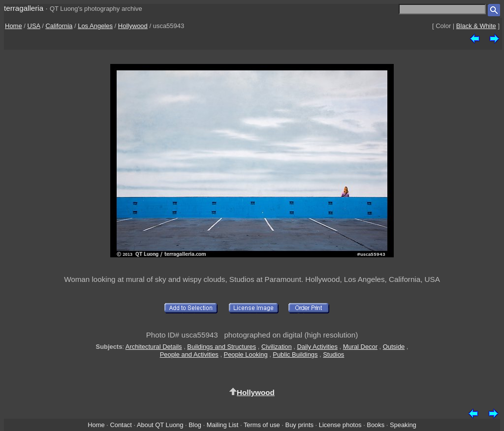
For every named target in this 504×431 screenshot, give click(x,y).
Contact (121, 425)
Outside (394, 347)
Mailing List (223, 425)
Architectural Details (154, 347)
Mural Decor (360, 347)
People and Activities (189, 354)
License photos (340, 425)
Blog (195, 425)
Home (14, 26)
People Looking (246, 354)
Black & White (476, 26)
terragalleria (24, 8)
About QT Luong (160, 425)
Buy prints (299, 425)
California (59, 26)
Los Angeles (95, 26)
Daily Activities (317, 347)
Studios (333, 354)
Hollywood (133, 26)
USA (34, 26)
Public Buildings (295, 354)
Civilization (277, 347)
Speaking (403, 425)
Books (376, 425)
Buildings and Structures (221, 347)
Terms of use (262, 425)
